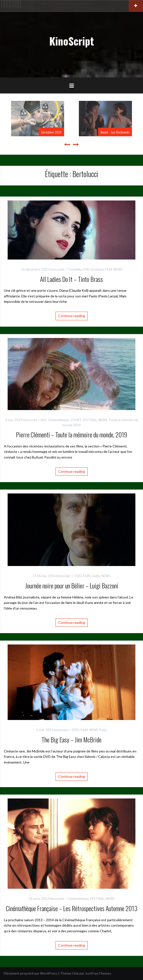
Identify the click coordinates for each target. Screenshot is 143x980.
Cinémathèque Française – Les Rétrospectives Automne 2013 (72, 908)
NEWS (118, 269)
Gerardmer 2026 (51, 132)
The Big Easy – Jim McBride (71, 740)
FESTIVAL (90, 420)
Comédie (75, 269)
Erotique (97, 269)
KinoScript (71, 41)
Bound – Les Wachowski (115, 132)
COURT (76, 420)
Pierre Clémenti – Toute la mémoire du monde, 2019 (72, 435)
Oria (75, 973)
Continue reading (72, 316)
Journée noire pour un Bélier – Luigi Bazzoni (72, 586)
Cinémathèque (58, 420)
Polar (103, 730)
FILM (108, 269)
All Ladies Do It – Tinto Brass (71, 279)
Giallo (96, 576)
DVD (86, 269)
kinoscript (57, 269)
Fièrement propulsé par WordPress (31, 973)
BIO (44, 420)
